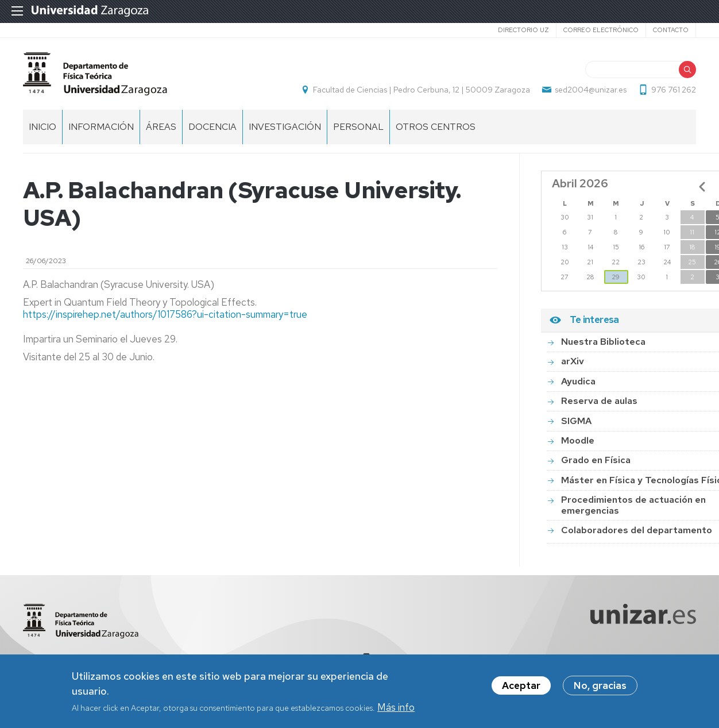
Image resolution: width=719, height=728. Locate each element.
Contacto (671, 30)
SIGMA (576, 421)
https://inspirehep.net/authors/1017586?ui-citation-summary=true (165, 314)
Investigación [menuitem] (285, 127)
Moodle (578, 440)
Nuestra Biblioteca (603, 342)
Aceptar (521, 688)
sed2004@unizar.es (591, 90)
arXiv (573, 361)
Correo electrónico (601, 30)
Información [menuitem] (101, 127)
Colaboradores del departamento (637, 530)
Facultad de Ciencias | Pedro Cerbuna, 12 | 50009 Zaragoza (422, 90)
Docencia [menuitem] (212, 127)
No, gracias (600, 688)
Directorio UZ (523, 30)
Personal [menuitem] (358, 127)
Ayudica (578, 381)
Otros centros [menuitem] (436, 127)
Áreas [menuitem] (161, 127)
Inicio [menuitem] (42, 127)
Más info (396, 709)
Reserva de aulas (599, 401)
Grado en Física (596, 460)
